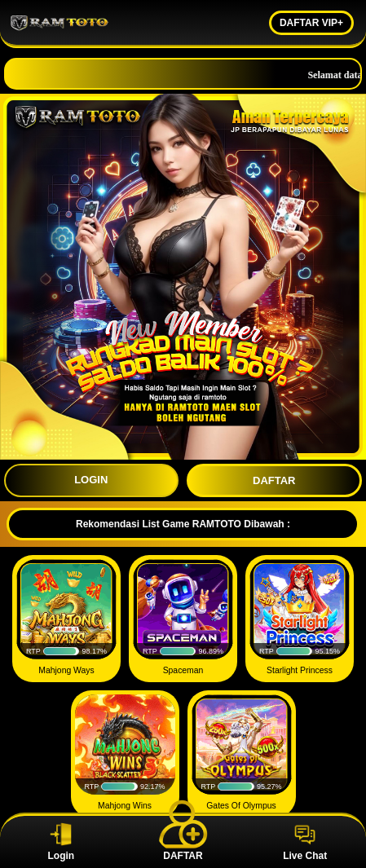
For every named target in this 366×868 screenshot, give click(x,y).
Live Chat (305, 842)
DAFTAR (274, 480)
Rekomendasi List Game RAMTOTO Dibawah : (183, 524)
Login (61, 842)
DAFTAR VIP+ (311, 23)
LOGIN (91, 480)
